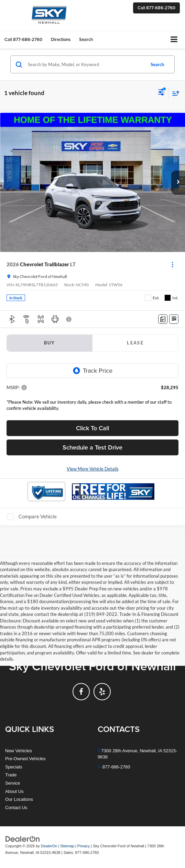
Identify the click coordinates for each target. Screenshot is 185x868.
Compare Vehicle (38, 516)
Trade (11, 775)
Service (13, 783)
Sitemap (67, 846)
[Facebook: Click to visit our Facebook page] (81, 692)
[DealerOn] (23, 839)
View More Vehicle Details (93, 469)
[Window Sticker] (174, 319)
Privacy (84, 846)
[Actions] (172, 264)
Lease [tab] (135, 343)
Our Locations (19, 799)
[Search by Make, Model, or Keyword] (85, 64)
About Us (14, 791)
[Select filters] (161, 93)
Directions (61, 39)
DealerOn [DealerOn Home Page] (49, 846)
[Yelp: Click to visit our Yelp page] (102, 692)
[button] (156, 8)
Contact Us (16, 808)
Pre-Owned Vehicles (25, 759)
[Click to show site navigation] (174, 40)
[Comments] (163, 319)
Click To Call (92, 428)
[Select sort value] (174, 93)
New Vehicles (19, 751)
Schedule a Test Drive (92, 447)
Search (157, 64)
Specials (14, 767)
